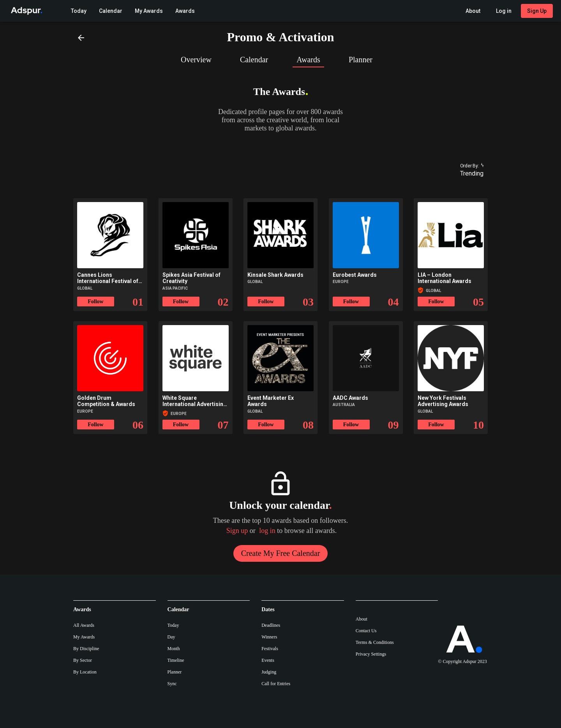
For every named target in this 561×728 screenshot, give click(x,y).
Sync (172, 684)
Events (268, 660)
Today (173, 625)
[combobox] (468, 174)
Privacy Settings (371, 654)
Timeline (176, 660)
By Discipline (86, 649)
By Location (85, 672)
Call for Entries (276, 684)
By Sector (83, 660)
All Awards (84, 625)
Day (171, 637)
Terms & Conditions (375, 642)
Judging (269, 672)
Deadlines (271, 625)
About (362, 619)
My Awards (84, 637)
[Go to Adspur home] (25, 11)
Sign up (237, 531)
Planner (175, 672)
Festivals (270, 649)
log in (267, 531)
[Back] (81, 37)
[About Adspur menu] (473, 11)
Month (174, 649)
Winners (269, 637)
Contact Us (366, 631)
